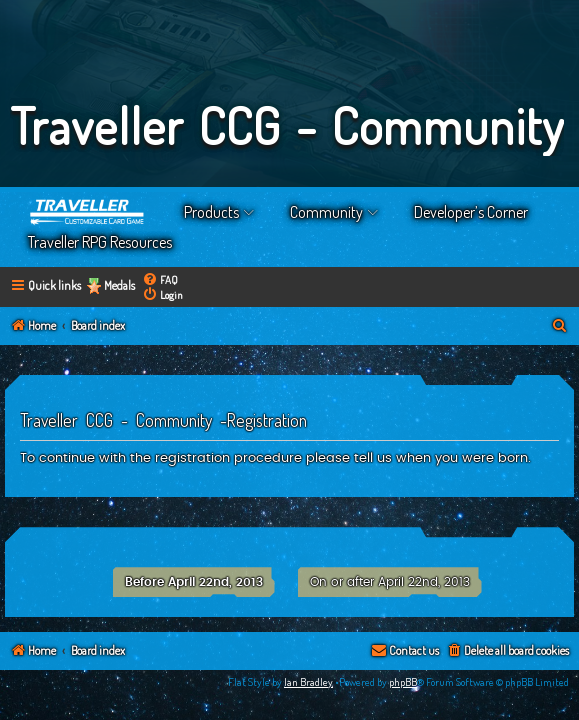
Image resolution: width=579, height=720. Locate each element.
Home (88, 212)
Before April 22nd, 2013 (194, 582)
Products (211, 212)
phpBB (403, 682)
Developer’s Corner (471, 212)
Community (326, 212)
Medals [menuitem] (119, 285)
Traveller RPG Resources (100, 242)
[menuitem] (160, 279)
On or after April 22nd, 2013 (390, 582)
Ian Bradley (308, 682)
